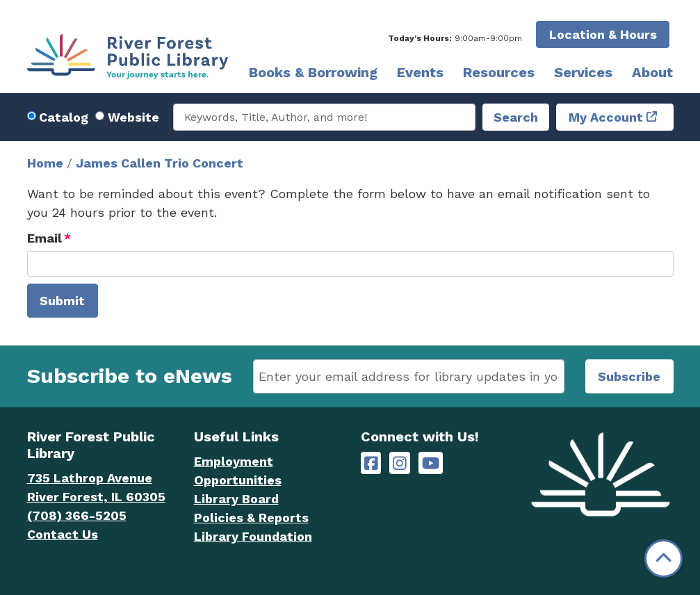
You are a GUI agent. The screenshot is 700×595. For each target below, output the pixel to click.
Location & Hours (603, 34)
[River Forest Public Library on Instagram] (400, 463)
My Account (606, 117)
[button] (455, 38)
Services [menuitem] (583, 72)
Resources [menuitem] (499, 72)
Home (45, 163)
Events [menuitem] (420, 72)
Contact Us (63, 534)
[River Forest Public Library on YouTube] (431, 463)
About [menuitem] (652, 72)
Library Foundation (253, 536)
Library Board (236, 499)
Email (44, 238)
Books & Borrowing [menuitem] (313, 72)
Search (516, 117)
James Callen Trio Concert (160, 163)
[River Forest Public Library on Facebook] (371, 463)
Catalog (64, 117)
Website (133, 117)
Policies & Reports (251, 517)
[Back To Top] (664, 559)
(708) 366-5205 (77, 515)
